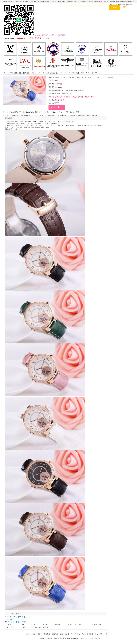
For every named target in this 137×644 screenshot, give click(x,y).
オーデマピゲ (23, 627)
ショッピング (126, 7)
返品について (65, 634)
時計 (33, 73)
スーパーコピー (8, 39)
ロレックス (10, 625)
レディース (41, 73)
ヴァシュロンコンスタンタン (36, 627)
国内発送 (52, 100)
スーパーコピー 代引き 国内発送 (82, 634)
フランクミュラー (96, 625)
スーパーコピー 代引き (34, 634)
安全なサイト (40, 38)
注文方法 (30, 38)
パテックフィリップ (72, 625)
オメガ (45, 625)
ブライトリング (11, 627)
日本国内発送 (20, 38)
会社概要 (47, 634)
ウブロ (33, 625)
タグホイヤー (47, 627)
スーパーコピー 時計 (17, 622)
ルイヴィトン (11, 619)
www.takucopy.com (60, 638)
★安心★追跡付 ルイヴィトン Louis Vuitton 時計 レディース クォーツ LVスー (72, 73)
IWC (80, 625)
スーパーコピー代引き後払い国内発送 (17, 73)
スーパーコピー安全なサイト (91, 638)
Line (48, 38)
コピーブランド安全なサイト (105, 634)
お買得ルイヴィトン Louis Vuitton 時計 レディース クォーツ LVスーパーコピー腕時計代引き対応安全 (46, 112)
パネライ (22, 625)
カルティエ (58, 625)
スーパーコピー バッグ (18, 617)
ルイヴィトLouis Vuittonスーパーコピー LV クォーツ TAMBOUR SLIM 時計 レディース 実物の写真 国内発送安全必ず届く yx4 (55, 115)
